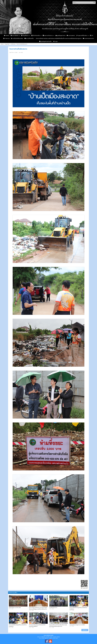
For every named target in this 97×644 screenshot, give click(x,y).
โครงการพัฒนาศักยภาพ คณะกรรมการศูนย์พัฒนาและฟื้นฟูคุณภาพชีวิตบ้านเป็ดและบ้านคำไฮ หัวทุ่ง (38, 609)
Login (55, 41)
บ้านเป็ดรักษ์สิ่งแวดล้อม (17, 38)
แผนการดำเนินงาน (48, 36)
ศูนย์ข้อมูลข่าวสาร (60, 36)
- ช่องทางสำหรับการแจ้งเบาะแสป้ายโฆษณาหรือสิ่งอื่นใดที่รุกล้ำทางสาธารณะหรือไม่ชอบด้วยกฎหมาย (58, 38)
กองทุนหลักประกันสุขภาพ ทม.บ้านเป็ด (77, 625)
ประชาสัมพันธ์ (15, 36)
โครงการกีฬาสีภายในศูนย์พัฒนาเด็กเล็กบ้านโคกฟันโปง (78, 608)
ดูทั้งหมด (85, 630)
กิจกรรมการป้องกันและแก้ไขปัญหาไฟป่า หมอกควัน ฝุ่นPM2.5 (37, 626)
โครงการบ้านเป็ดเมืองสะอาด (22, 44)
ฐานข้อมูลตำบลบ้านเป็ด (45, 41)
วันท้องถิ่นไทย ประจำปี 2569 (15, 608)
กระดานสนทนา (71, 36)
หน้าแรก (7, 36)
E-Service (6, 38)
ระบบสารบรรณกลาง (88, 38)
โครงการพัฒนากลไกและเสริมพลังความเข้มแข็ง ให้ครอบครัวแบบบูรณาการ (58, 626)
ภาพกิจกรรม (13, 44)
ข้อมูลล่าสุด (7, 44)
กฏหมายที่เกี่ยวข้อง (82, 36)
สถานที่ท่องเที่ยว (29, 38)
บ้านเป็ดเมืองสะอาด (53, 608)
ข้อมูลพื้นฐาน (25, 36)
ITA (92, 36)
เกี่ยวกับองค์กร (36, 36)
